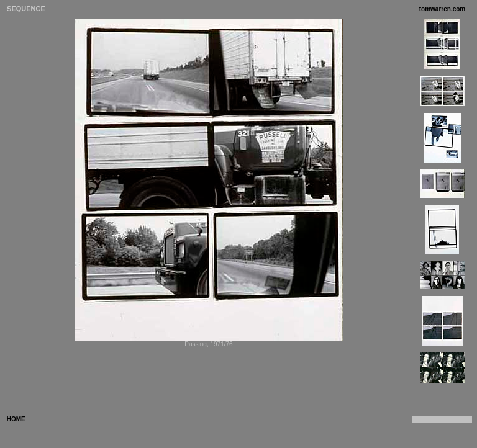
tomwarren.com (442, 9)
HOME (15, 419)
